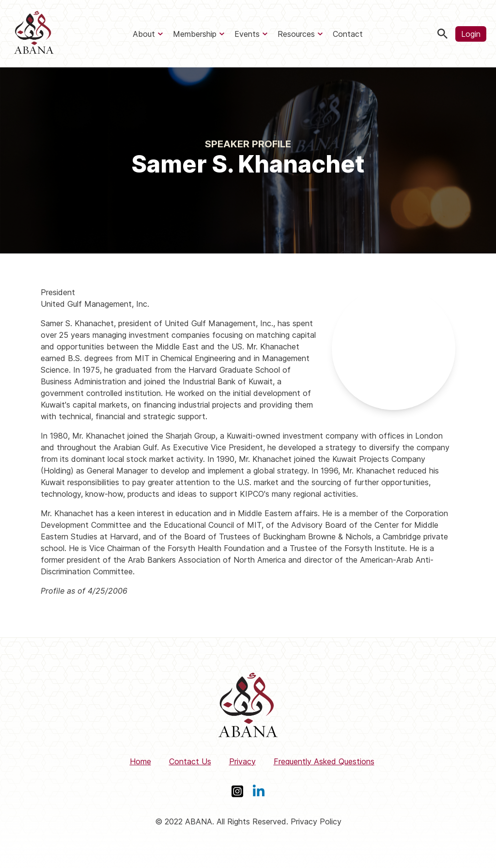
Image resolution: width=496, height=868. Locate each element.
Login (471, 34)
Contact (348, 34)
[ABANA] (34, 34)
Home (140, 761)
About (144, 34)
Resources (296, 34)
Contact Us (190, 761)
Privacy (242, 761)
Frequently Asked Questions (324, 761)
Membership (195, 34)
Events (247, 34)
